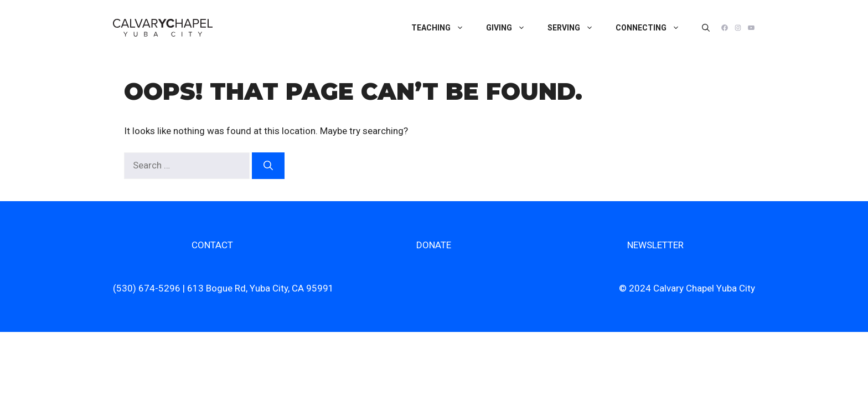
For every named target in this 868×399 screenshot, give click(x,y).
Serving (576, 28)
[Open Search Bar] (706, 28)
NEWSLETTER (655, 245)
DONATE (434, 245)
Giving (511, 28)
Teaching (443, 28)
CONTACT (212, 245)
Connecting (653, 28)
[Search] (268, 166)
